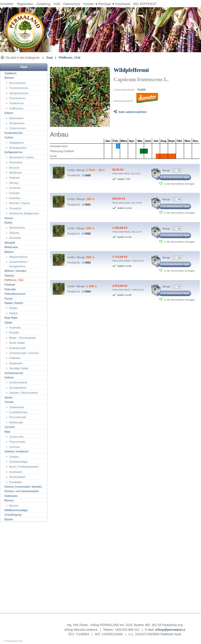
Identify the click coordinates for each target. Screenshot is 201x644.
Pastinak (10, 285)
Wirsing (14, 183)
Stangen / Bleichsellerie (24, 393)
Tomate (9, 402)
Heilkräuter (11, 496)
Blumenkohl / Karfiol (21, 157)
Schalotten (16, 482)
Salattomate (17, 407)
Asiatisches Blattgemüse (24, 213)
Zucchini (10, 427)
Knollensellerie (18, 382)
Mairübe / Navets (20, 203)
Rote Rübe (11, 318)
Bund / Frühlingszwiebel (24, 467)
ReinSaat (104, 4)
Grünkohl (15, 188)
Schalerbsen (17, 123)
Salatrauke (16, 363)
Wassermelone (18, 257)
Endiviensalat (17, 348)
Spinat (8, 397)
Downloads (123, 4)
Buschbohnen (18, 83)
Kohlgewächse (13, 152)
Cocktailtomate (18, 412)
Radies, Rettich (14, 303)
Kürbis (8, 223)
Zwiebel (14, 456)
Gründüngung (13, 515)
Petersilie (10, 289)
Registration (25, 4)
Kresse (9, 218)
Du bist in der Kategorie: (23, 58)
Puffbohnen (16, 108)
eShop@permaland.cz (170, 630)
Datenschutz (72, 4)
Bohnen (9, 78)
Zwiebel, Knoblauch (16, 451)
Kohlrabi (14, 193)
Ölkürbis (14, 233)
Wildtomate (16, 422)
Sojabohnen (17, 103)
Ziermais (14, 447)
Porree (9, 298)
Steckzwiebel (17, 477)
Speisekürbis (17, 228)
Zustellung (43, 4)
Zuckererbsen (18, 128)
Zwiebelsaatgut (18, 462)
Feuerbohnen (17, 98)
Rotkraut (14, 178)
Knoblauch (16, 472)
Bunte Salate (17, 343)
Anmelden (7, 4)
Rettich (13, 313)
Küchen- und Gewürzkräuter (22, 491)
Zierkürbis (15, 238)
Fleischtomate (18, 417)
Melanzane (11, 247)
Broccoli (14, 167)
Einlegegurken (18, 148)
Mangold (10, 242)
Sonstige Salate (19, 368)
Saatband (10, 73)
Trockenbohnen (19, 88)
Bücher (9, 519)
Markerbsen (16, 118)
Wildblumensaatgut (16, 510)
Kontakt (89, 4)
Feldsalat (15, 358)
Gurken (9, 137)
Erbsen (9, 113)
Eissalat (14, 332)
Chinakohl (15, 208)
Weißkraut (15, 173)
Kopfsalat (15, 327)
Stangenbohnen (19, 93)
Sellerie (9, 377)
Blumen (9, 500)
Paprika (9, 275)
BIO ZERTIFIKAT (145, 4)
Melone (9, 252)
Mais (7, 431)
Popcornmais (17, 442)
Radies (13, 308)
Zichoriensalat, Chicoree (24, 353)
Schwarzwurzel (14, 373)
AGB (57, 4)
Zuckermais (16, 437)
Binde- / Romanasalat (22, 338)
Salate (8, 322)
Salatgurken (17, 142)
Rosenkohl (16, 162)
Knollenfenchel (13, 133)
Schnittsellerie (18, 388)
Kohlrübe (15, 198)
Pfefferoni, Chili (70, 58)
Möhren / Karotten (15, 271)
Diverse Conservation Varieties (23, 487)
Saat (49, 58)
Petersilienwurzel (15, 294)
